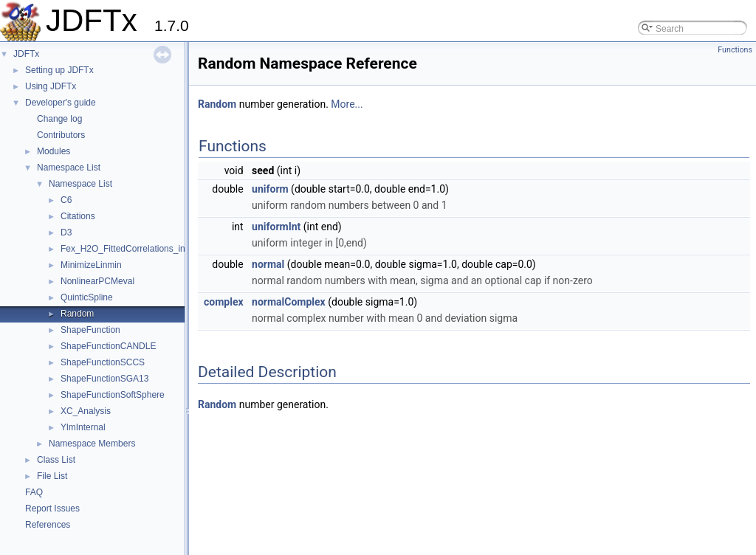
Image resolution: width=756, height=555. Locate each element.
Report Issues (52, 509)
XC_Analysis (86, 411)
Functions (735, 50)
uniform (270, 189)
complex (224, 302)
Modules (54, 151)
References (48, 525)
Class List (56, 460)
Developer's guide (61, 103)
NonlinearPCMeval (97, 281)
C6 (66, 200)
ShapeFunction (90, 330)
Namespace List (69, 168)
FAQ (34, 492)
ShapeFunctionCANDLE (108, 346)
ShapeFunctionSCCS (103, 362)
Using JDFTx (51, 86)
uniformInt (276, 227)
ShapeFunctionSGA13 (104, 379)
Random (77, 314)
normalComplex (289, 302)
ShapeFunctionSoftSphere (113, 395)
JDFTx (26, 54)
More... (347, 104)
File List (52, 476)
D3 (66, 232)
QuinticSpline (87, 297)
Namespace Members (92, 444)
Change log (59, 119)
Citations (78, 216)
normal (268, 264)
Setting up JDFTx (59, 70)
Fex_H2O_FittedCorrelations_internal (134, 249)
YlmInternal (83, 427)
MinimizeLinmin (91, 265)
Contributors (61, 135)
